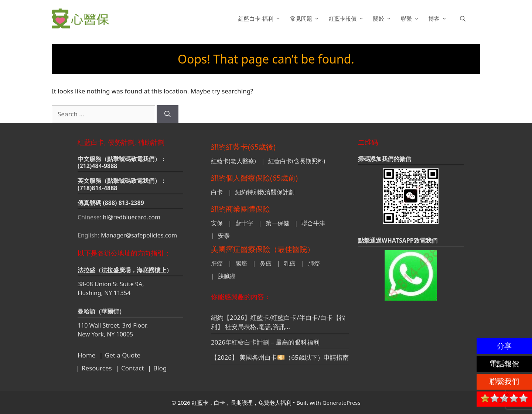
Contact (133, 368)
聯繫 (411, 18)
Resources (97, 368)
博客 (439, 18)
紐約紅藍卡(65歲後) (243, 147)
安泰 (224, 236)
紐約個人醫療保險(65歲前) (254, 178)
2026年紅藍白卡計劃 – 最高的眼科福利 (265, 342)
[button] (463, 18)
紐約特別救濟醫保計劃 (265, 192)
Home (86, 355)
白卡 (217, 192)
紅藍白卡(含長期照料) (297, 161)
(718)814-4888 (98, 188)
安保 (217, 223)
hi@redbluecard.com (132, 217)
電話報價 (504, 364)
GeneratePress (342, 403)
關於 (383, 18)
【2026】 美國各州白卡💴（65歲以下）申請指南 (280, 357)
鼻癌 (266, 263)
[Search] (168, 114)
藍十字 (244, 223)
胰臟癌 (227, 276)
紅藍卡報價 (347, 18)
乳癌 (290, 263)
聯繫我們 (504, 381)
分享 (504, 346)
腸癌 (241, 263)
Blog (160, 368)
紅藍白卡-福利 (260, 18)
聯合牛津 (313, 223)
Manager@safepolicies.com (139, 235)
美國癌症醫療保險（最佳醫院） (263, 249)
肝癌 (217, 263)
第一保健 (277, 223)
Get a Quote (123, 355)
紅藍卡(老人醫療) (233, 161)
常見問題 (306, 18)
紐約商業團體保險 (241, 209)
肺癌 (314, 263)
